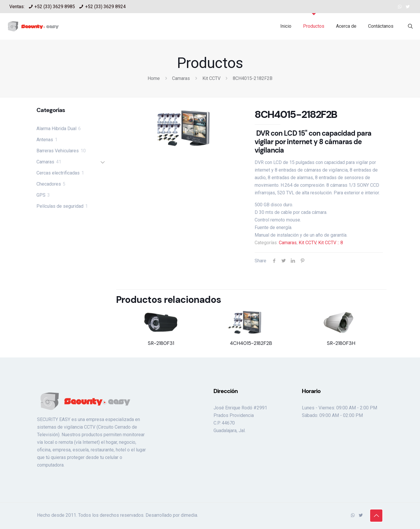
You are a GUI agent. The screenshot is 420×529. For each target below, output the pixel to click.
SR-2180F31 (161, 343)
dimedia (189, 515)
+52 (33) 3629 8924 (105, 7)
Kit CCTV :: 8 (331, 243)
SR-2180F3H (341, 343)
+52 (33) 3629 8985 (55, 7)
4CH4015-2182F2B (251, 343)
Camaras (181, 78)
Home (154, 78)
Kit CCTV (211, 78)
